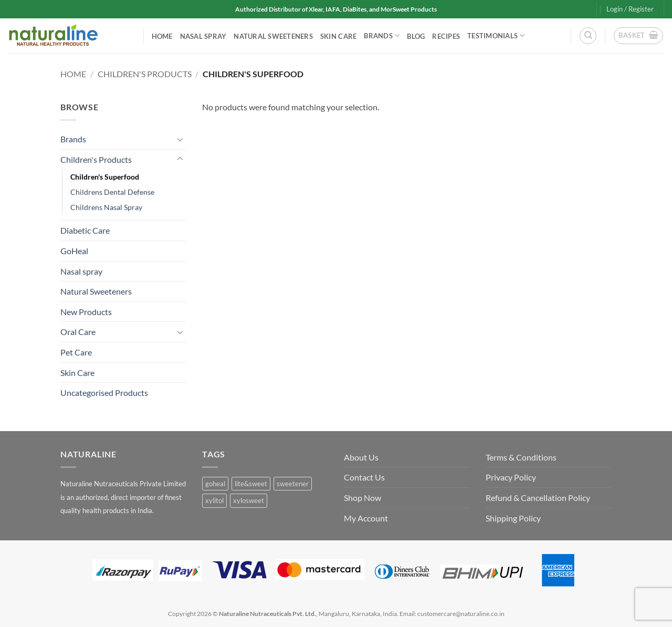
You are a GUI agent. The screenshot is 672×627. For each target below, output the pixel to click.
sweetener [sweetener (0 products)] (293, 484)
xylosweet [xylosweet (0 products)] (249, 500)
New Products (86, 312)
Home (162, 36)
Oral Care (78, 332)
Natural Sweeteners (273, 36)
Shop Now (363, 498)
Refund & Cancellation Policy (538, 498)
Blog (416, 36)
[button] (630, 9)
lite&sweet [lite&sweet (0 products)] (251, 484)
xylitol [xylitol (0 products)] (214, 500)
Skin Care (338, 36)
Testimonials (496, 35)
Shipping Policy (513, 518)
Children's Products (145, 74)
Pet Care (76, 352)
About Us (361, 457)
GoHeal (74, 251)
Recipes (446, 36)
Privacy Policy (511, 477)
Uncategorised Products (104, 393)
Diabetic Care (85, 230)
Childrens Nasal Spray (106, 207)
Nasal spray (203, 36)
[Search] (588, 36)
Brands (382, 35)
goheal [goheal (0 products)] (215, 484)
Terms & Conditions (521, 457)
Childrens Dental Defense (112, 192)
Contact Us (364, 477)
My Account (366, 518)
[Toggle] (180, 139)
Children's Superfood (105, 177)
